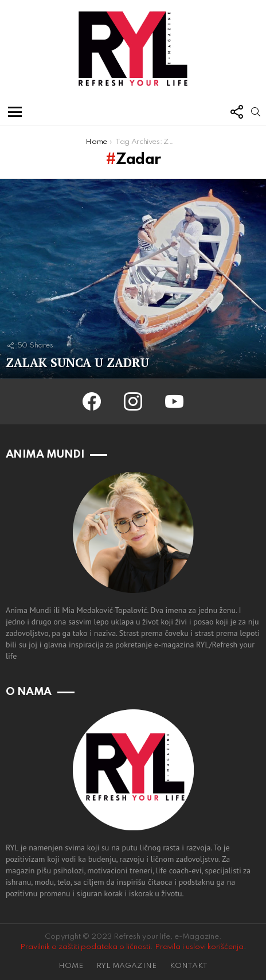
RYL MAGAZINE (126, 966)
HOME (71, 966)
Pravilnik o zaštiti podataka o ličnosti (85, 947)
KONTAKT (189, 966)
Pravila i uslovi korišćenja (199, 947)
